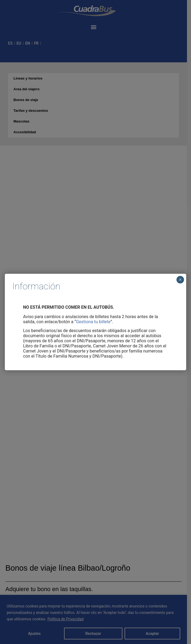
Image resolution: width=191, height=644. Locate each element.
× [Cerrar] (180, 280)
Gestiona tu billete (93, 322)
